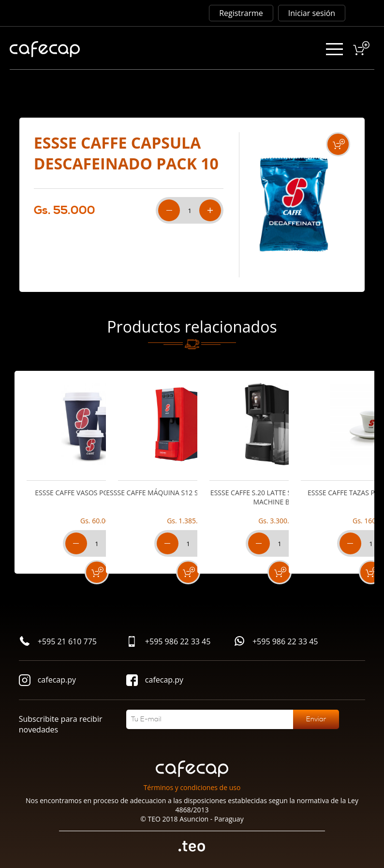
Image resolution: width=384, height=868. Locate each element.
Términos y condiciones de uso (192, 787)
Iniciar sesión (312, 13)
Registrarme (241, 13)
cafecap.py (47, 681)
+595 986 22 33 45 (169, 643)
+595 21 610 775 (58, 642)
